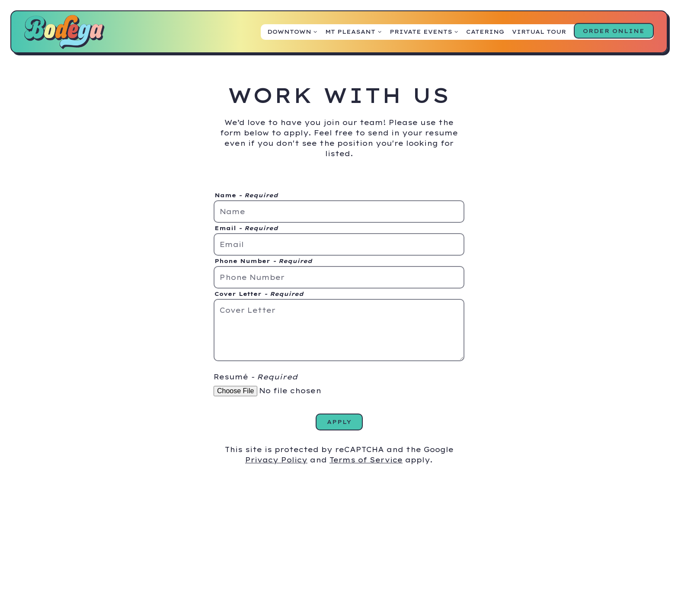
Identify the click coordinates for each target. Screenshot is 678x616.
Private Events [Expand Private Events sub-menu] (424, 31)
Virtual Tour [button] (539, 32)
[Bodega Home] (64, 31)
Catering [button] (485, 32)
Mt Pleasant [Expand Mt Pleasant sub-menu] (353, 31)
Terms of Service (366, 460)
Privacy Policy (276, 460)
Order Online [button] (614, 32)
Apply (339, 422)
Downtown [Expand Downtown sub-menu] (293, 31)
